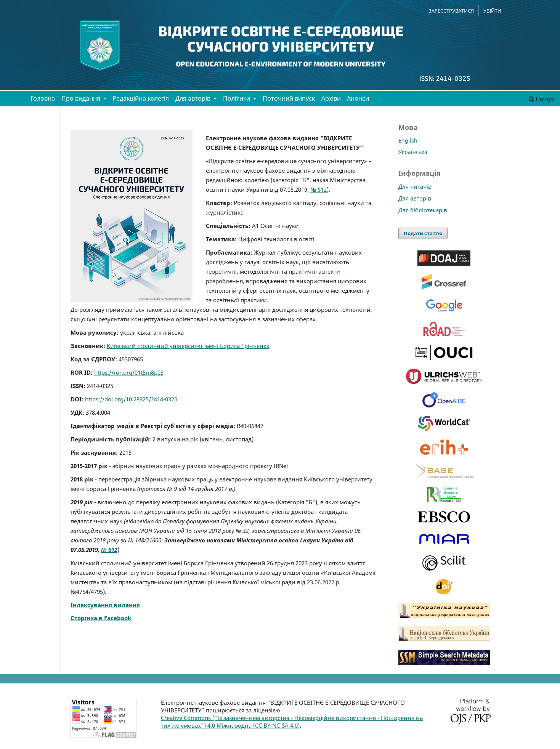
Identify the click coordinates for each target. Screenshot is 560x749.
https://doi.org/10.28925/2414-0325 (131, 399)
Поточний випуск (289, 98)
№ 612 (319, 189)
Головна (43, 98)
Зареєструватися (451, 11)
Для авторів (194, 98)
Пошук (542, 99)
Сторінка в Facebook (101, 618)
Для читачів (415, 186)
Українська (413, 152)
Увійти (492, 11)
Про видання (82, 98)
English (408, 140)
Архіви (331, 98)
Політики (237, 98)
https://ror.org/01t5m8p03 (129, 372)
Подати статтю (423, 233)
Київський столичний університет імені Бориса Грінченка (188, 346)
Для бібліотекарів (423, 210)
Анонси (358, 98)
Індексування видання (105, 605)
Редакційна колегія (141, 98)
